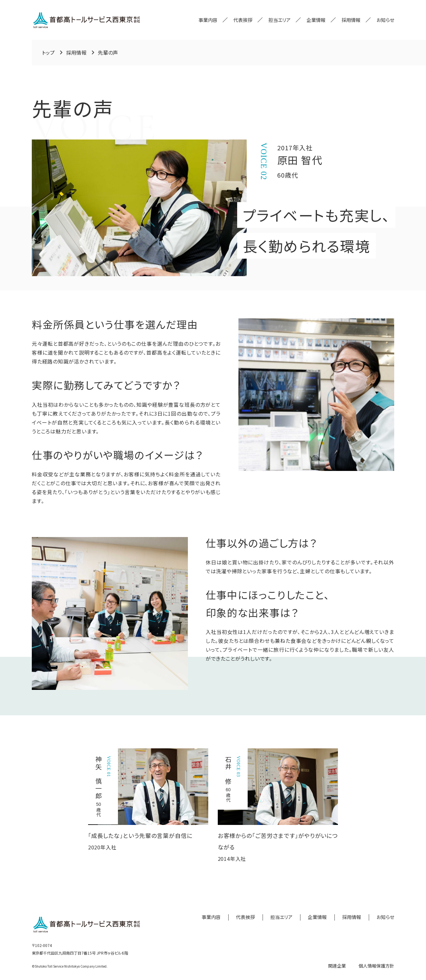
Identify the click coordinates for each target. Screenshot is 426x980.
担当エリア (279, 20)
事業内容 (208, 20)
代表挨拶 (243, 20)
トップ (48, 52)
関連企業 (337, 965)
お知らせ (385, 20)
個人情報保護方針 (376, 965)
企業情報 (316, 20)
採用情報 (351, 20)
